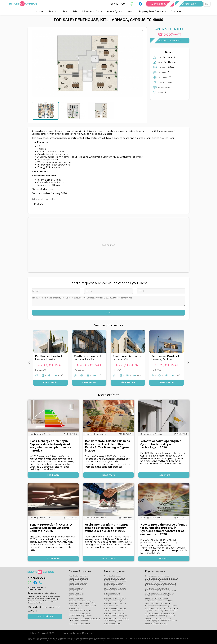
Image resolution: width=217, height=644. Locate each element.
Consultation (189, 4)
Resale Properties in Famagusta (116, 618)
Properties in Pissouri (112, 593)
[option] (50, 360)
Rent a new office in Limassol (157, 598)
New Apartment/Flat (77, 581)
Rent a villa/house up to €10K (157, 623)
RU (207, 4)
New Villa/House (75, 596)
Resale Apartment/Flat (78, 583)
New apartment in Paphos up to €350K (161, 591)
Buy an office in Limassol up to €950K (160, 616)
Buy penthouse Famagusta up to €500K (161, 611)
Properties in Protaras (112, 623)
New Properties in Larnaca (114, 596)
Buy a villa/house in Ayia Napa (157, 588)
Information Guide (92, 11)
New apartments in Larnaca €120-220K (161, 583)
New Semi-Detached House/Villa (82, 601)
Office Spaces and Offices (79, 621)
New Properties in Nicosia (114, 611)
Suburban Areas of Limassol (115, 588)
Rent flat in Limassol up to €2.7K (158, 596)
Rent (65, 11)
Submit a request (160, 4)
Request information (170, 41)
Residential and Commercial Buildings (84, 618)
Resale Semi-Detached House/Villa (82, 603)
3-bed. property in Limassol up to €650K (161, 621)
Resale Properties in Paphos (115, 603)
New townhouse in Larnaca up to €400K (161, 606)
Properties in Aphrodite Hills (115, 608)
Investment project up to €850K (158, 603)
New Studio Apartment (78, 576)
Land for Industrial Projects (80, 611)
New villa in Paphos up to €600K (158, 618)
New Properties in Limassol (114, 578)
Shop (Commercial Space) (79, 623)
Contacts (176, 11)
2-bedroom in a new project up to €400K (162, 608)
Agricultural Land (76, 608)
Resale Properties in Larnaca (115, 598)
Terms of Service (94, 640)
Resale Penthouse (76, 588)
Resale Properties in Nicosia (114, 613)
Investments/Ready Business (80, 616)
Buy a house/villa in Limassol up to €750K (162, 578)
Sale (75, 11)
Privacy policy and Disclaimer (78, 633)
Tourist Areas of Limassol (113, 583)
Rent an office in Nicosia (155, 581)
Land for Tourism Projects (79, 613)
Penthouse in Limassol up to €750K (159, 601)
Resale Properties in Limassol (115, 581)
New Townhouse (75, 591)
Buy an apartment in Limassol (157, 576)
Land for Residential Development (83, 606)
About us (53, 11)
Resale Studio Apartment (79, 578)
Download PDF (45, 617)
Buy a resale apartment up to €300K (160, 593)
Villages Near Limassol (112, 591)
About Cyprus (115, 11)
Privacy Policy (81, 640)
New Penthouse (75, 586)
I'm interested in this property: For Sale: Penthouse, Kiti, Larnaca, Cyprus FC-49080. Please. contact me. (108, 301)
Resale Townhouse (76, 593)
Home (39, 11)
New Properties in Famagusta (115, 616)
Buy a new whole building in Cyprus (159, 613)
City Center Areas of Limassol (115, 586)
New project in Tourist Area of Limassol (160, 586)
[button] (29, 360)
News (131, 11)
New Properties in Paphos (114, 601)
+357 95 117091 (118, 4)
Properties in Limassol (112, 576)
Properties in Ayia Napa (113, 621)
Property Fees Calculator (152, 11)
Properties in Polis (111, 606)
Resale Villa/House (76, 598)
